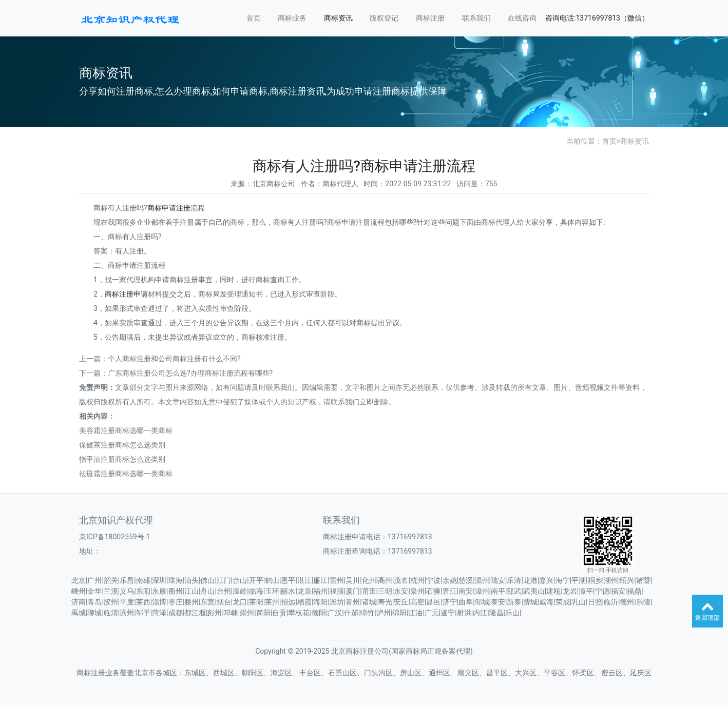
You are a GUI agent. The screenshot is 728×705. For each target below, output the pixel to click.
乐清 (514, 580)
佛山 (207, 580)
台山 (240, 580)
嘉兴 (546, 580)
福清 (337, 591)
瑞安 (498, 580)
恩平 (288, 580)
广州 (94, 580)
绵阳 (399, 613)
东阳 (143, 591)
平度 (127, 602)
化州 (369, 580)
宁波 (433, 580)
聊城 (94, 613)
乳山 (579, 602)
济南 (79, 602)
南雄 (143, 580)
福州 (320, 591)
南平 (498, 591)
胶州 (111, 602)
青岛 (94, 602)
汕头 (191, 580)
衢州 (176, 591)
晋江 (450, 591)
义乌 (127, 591)
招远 (288, 602)
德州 (627, 602)
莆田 (369, 591)
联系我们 (476, 18)
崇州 (247, 613)
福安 (618, 591)
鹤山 (272, 580)
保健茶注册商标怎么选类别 (122, 445)
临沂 (611, 602)
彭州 (215, 613)
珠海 (176, 580)
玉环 (272, 591)
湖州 (611, 580)
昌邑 (433, 602)
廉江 (320, 580)
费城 (530, 602)
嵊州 (79, 591)
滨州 (127, 613)
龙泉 (304, 591)
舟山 (207, 591)
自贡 (279, 613)
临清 (111, 613)
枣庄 (176, 602)
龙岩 (570, 591)
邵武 (514, 591)
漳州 (482, 591)
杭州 (417, 580)
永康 (159, 591)
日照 (595, 602)
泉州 (417, 591)
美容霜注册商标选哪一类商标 (126, 430)
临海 (256, 591)
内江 (480, 613)
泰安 (498, 602)
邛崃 (231, 613)
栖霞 (304, 602)
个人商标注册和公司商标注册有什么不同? (174, 359)
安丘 (401, 602)
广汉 (335, 613)
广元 (432, 613)
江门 (224, 580)
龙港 (530, 580)
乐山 (512, 613)
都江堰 (195, 613)
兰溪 (111, 591)
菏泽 (159, 613)
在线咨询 (522, 18)
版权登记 (384, 18)
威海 (546, 602)
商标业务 (292, 18)
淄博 (159, 602)
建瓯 (553, 591)
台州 (224, 591)
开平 (256, 580)
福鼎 (634, 591)
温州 (482, 580)
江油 (415, 613)
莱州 (272, 602)
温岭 (240, 591)
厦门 (353, 591)
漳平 (586, 591)
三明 (385, 591)
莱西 (143, 602)
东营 (207, 602)
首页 (254, 18)
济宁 (450, 602)
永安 (401, 591)
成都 (176, 613)
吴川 (353, 580)
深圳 (159, 580)
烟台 (224, 602)
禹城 (79, 613)
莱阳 (256, 602)
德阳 (319, 613)
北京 (79, 580)
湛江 (304, 580)
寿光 (385, 602)
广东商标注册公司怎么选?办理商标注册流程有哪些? (190, 373)
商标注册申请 (126, 294)
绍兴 (627, 580)
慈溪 (466, 580)
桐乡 (595, 580)
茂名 (401, 580)
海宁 (563, 580)
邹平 (143, 613)
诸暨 (643, 580)
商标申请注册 (169, 208)
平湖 (579, 580)
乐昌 (127, 580)
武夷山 (534, 591)
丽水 (288, 591)
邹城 (482, 602)
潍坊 (337, 602)
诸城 (369, 602)
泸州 (384, 613)
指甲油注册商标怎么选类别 (122, 459)
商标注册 (430, 18)
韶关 (111, 580)
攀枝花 (299, 613)
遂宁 (448, 613)
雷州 (337, 580)
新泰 (514, 602)
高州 (385, 580)
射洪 (464, 613)
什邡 (351, 613)
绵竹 (367, 613)
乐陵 (643, 602)
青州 (353, 602)
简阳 (263, 613)
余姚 (450, 580)
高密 (417, 602)
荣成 (563, 602)
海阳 (320, 602)
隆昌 (496, 613)
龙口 (240, 602)
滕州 (191, 602)
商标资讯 (338, 18)
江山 (191, 591)
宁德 (602, 591)
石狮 (433, 591)
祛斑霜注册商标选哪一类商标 (126, 474)
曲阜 (466, 602)
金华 (94, 591)
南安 (466, 591)
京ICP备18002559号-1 (114, 537)
